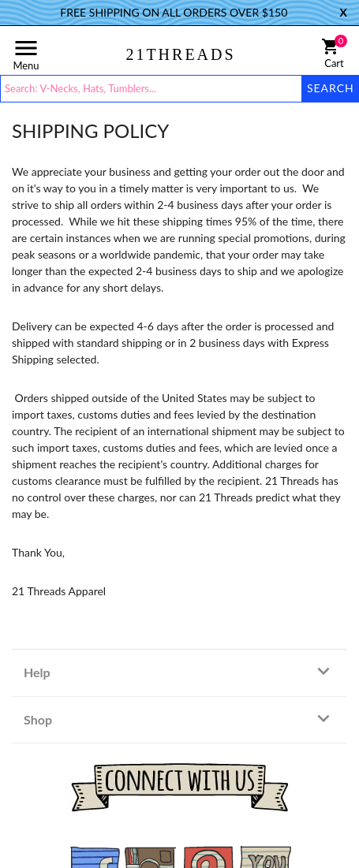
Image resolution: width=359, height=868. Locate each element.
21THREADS (180, 54)
